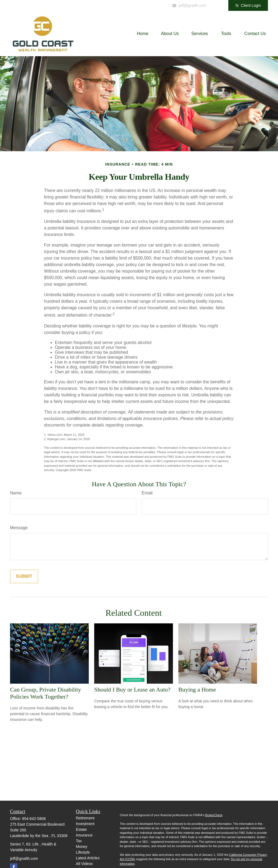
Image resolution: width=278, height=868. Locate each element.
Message (19, 528)
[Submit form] (24, 576)
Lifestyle (83, 852)
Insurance (84, 835)
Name (16, 493)
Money (82, 847)
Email (147, 493)
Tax (79, 841)
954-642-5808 (34, 819)
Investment (85, 824)
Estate (81, 829)
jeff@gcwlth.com (189, 5)
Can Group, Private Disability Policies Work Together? (45, 693)
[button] (143, 34)
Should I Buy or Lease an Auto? (132, 689)
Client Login (248, 6)
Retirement (85, 818)
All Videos (84, 864)
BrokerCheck (214, 815)
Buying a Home (197, 689)
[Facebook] (217, 5)
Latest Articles (88, 858)
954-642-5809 (150, 5)
